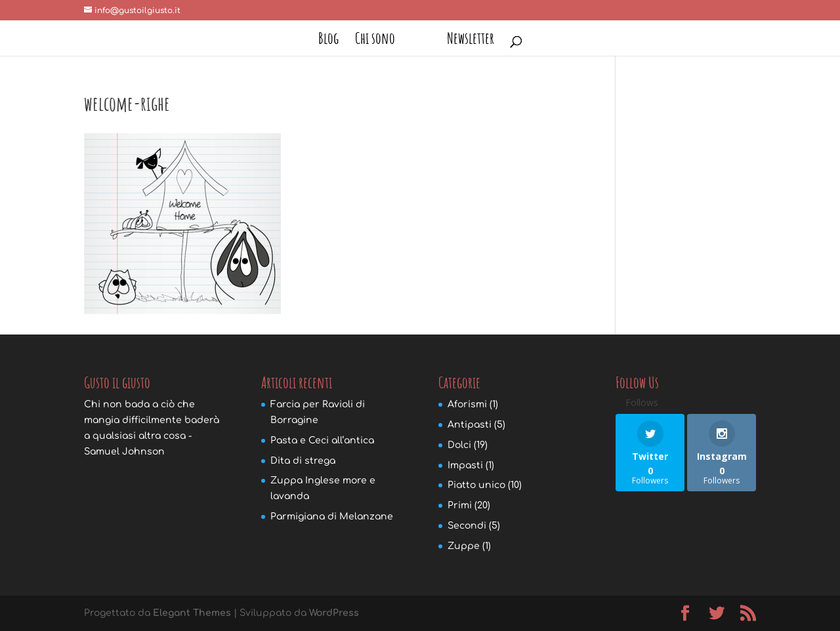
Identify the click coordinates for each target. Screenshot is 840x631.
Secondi (467, 526)
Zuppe (464, 546)
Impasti (465, 465)
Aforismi (467, 404)
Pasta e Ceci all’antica (322, 440)
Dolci (459, 445)
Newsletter (471, 41)
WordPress (334, 613)
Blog (328, 41)
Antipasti (470, 425)
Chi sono (375, 41)
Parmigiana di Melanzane (332, 517)
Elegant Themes (192, 613)
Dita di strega (303, 461)
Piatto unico (476, 485)
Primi (460, 505)
